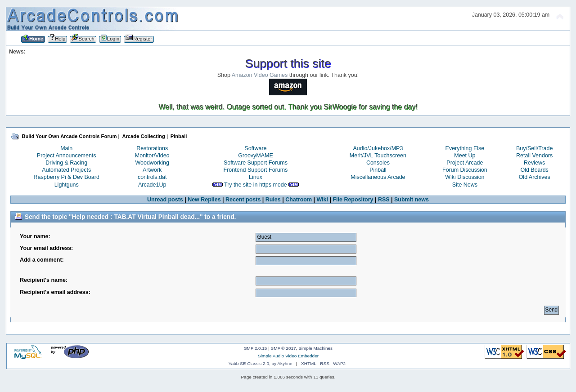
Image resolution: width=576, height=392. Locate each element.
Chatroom (299, 200)
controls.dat (152, 177)
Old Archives (535, 177)
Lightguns (67, 185)
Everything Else (465, 148)
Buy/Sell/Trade (534, 148)
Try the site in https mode (256, 185)
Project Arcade (465, 163)
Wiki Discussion (465, 177)
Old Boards (534, 170)
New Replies (204, 200)
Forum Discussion (465, 170)
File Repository (353, 200)
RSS (384, 200)
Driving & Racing (66, 163)
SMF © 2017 (283, 348)
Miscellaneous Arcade (378, 177)
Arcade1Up (152, 185)
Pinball (378, 170)
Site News (465, 185)
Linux (256, 177)
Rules (273, 200)
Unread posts (165, 200)
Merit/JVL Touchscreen (378, 156)
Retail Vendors (534, 156)
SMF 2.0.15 (256, 348)
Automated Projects (66, 170)
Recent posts (243, 200)
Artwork (152, 170)
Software (255, 148)
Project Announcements (67, 156)
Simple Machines (315, 348)
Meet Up (465, 156)
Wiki (322, 200)
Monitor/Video (152, 156)
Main (66, 148)
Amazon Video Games (260, 75)
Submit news (412, 200)
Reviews (534, 163)
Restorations (152, 148)
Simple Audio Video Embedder (288, 356)
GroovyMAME (256, 156)
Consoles (378, 163)
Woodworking (152, 163)
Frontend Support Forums (256, 170)
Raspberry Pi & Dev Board (67, 177)
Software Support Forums (256, 163)
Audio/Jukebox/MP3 (378, 148)
